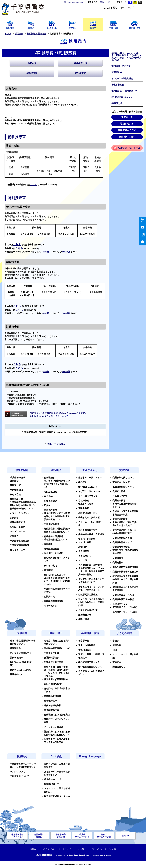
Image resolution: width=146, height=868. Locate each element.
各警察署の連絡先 (39, 836)
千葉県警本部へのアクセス (17, 836)
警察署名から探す (127, 130)
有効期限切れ (50, 492)
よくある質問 (110, 8)
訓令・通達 (15, 495)
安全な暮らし (52, 24)
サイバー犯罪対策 (87, 539)
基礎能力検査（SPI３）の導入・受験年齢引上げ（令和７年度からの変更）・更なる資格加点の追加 (126, 57)
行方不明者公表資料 (88, 530)
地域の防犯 (84, 501)
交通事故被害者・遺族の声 (125, 572)
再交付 (47, 505)
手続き (116, 641)
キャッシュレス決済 (54, 727)
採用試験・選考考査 (37, 34)
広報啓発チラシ (120, 604)
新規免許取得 (50, 510)
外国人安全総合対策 (88, 610)
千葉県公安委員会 (61, 836)
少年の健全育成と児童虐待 (91, 534)
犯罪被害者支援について (90, 667)
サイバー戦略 (85, 542)
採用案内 (93, 24)
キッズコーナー (17, 531)
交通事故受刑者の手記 (123, 599)
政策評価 (14, 518)
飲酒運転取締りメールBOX (57, 796)
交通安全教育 (119, 501)
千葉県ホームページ (82, 836)
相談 (115, 650)
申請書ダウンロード (54, 653)
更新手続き (49, 478)
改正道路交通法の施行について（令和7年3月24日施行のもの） (57, 581)
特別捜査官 (80, 73)
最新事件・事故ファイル (90, 478)
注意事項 (48, 570)
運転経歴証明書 (52, 549)
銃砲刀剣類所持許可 (54, 684)
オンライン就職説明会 (122, 79)
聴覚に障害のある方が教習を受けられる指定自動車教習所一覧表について (57, 516)
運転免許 (31, 24)
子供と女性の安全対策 (89, 518)
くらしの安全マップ (88, 496)
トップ (8, 34)
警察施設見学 (50, 701)
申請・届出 (114, 24)
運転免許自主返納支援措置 (125, 567)
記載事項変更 (50, 501)
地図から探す (127, 124)
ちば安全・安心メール (129, 148)
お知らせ (32, 63)
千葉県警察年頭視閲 (20, 545)
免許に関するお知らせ (55, 575)
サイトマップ (127, 8)
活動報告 (14, 536)
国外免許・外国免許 (54, 553)
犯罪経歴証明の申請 (54, 662)
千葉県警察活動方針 (20, 541)
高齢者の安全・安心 (88, 513)
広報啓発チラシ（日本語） (125, 607)
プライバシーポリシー (49, 849)
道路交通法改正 (120, 519)
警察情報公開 (16, 499)
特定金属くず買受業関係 (56, 679)
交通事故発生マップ (122, 542)
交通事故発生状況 (121, 547)
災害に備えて (85, 556)
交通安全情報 (119, 491)
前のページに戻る (56, 444)
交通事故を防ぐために (123, 478)
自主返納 (48, 496)
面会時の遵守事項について (57, 648)
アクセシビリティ (97, 849)
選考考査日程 (80, 63)
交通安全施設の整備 (122, 538)
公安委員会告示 (17, 550)
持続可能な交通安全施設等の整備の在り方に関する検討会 (125, 579)
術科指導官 (32, 73)
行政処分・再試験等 (54, 536)
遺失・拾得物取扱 (53, 706)
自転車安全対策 (120, 496)
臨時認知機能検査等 (54, 601)
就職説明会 (117, 72)
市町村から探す (127, 137)
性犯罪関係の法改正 (88, 595)
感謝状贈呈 (84, 619)
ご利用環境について (20, 776)
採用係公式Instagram (122, 97)
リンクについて (17, 772)
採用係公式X (118, 103)
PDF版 (46, 252)
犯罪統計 (83, 482)
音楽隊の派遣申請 (53, 696)
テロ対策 (83, 560)
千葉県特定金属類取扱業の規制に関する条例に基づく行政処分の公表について (23, 505)
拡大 (110, 2)
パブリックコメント (20, 513)
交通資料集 (118, 563)
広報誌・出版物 (17, 527)
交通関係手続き (52, 658)
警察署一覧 (127, 117)
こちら (33, 185)
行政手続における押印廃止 (57, 715)
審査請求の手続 (52, 710)
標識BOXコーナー (53, 784)
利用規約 (22, 756)
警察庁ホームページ (104, 836)
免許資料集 (49, 597)
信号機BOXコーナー (54, 779)
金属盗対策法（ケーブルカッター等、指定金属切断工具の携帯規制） (91, 571)
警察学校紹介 (118, 85)
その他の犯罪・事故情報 (90, 565)
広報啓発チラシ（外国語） (125, 612)
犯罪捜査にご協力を (88, 487)
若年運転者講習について (56, 540)
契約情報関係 (16, 490)
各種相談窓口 (85, 650)
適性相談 (48, 544)
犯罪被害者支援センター (90, 662)
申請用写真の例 (52, 524)
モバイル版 (112, 849)
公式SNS (126, 836)
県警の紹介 (10, 24)
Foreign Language (90, 756)
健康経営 (14, 481)
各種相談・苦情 (134, 24)
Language (75, 2)
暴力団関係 (84, 551)
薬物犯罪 (83, 547)
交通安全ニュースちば (123, 595)
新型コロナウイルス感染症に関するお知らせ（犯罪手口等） (91, 602)
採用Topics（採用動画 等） (126, 91)
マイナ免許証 (50, 606)
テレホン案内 (50, 566)
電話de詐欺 (84, 508)
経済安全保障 (85, 615)
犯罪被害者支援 (17, 522)
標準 (102, 2)
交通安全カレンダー (122, 482)
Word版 (66, 252)
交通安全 (72, 24)
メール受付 (56, 756)
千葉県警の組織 (17, 478)
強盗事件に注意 (86, 504)
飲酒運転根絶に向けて (123, 487)
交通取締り (118, 558)
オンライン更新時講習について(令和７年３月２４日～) (57, 484)
